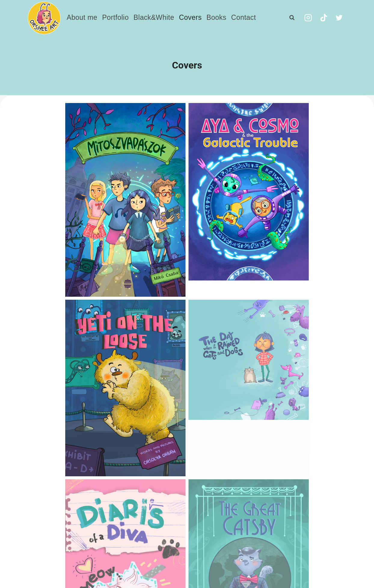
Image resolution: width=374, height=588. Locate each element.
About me (82, 17)
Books (216, 17)
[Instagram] (308, 18)
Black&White (154, 17)
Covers (190, 17)
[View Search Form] (292, 18)
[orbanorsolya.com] (44, 18)
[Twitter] (339, 18)
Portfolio (116, 17)
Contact (244, 17)
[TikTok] (324, 18)
